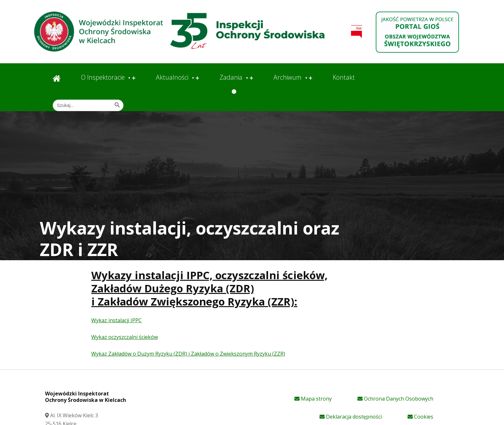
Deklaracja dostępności (351, 417)
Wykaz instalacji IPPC (117, 320)
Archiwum (288, 77)
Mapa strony (313, 399)
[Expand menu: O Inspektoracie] (134, 78)
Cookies (420, 417)
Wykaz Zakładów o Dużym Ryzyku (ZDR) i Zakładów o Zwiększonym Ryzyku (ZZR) (188, 354)
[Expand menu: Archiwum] (310, 78)
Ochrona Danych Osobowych (395, 399)
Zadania (231, 77)
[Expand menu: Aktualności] (197, 78)
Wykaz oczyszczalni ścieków (125, 337)
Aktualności (172, 77)
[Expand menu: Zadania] (251, 78)
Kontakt (344, 77)
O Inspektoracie (103, 77)
